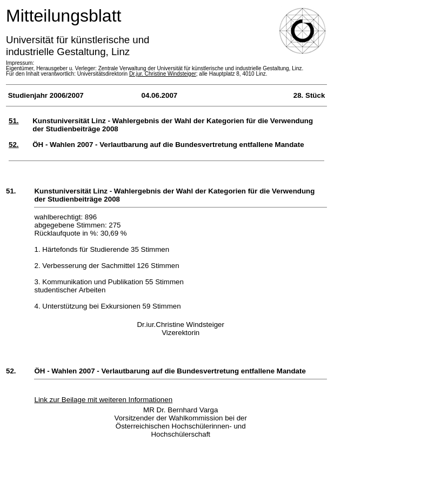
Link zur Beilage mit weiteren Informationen (103, 400)
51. (14, 121)
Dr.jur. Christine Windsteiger (163, 74)
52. (14, 145)
